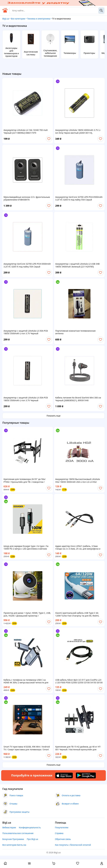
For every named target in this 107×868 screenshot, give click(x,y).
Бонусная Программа (13, 839)
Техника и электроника (39, 19)
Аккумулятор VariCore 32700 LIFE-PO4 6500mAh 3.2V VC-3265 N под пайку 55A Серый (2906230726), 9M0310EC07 (27, 265)
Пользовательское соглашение (18, 833)
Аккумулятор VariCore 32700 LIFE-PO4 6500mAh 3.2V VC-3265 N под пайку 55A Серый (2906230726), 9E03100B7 (79, 198)
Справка (59, 833)
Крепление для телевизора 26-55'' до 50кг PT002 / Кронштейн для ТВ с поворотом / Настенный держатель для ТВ (25, 481)
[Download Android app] (86, 775)
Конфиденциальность (30, 827)
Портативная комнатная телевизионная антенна (75, 332)
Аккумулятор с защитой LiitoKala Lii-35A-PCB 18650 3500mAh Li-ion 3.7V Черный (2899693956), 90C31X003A (26, 399)
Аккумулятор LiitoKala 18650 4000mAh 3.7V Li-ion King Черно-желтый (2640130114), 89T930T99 (78, 131)
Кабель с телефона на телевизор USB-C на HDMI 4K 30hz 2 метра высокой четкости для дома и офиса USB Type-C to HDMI (26, 681)
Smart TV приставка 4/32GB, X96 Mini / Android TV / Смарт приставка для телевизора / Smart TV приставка (27, 748)
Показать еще (54, 416)
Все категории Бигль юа (14, 845)
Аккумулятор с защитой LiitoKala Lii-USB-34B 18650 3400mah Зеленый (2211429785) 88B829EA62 (77, 265)
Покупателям (62, 827)
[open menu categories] (29, 864)
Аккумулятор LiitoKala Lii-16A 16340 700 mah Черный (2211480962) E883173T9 (26, 131)
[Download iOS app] (64, 775)
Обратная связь (63, 839)
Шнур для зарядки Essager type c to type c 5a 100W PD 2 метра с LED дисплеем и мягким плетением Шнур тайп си (26, 547)
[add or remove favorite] (49, 139)
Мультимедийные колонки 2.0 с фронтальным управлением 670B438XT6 (27, 198)
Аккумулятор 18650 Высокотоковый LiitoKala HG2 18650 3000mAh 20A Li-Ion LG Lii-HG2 (78, 481)
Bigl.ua (6, 19)
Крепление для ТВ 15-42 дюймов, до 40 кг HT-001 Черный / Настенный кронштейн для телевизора (78, 748)
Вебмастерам (9, 827)
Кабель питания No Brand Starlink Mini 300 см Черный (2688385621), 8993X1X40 (78, 399)
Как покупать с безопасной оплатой (73, 845)
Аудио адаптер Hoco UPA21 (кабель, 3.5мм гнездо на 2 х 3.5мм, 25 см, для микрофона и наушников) (78, 547)
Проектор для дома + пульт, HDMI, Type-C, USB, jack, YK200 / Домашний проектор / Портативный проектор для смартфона (27, 614)
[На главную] (5, 12)
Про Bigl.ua (32, 839)
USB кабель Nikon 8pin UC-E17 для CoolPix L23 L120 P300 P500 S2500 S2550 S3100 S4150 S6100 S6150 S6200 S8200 (79, 681)
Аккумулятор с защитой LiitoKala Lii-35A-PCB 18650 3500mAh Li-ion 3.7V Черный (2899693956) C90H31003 (26, 332)
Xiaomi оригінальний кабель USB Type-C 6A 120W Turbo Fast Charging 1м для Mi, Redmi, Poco (77, 614)
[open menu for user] (102, 864)
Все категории (18, 19)
